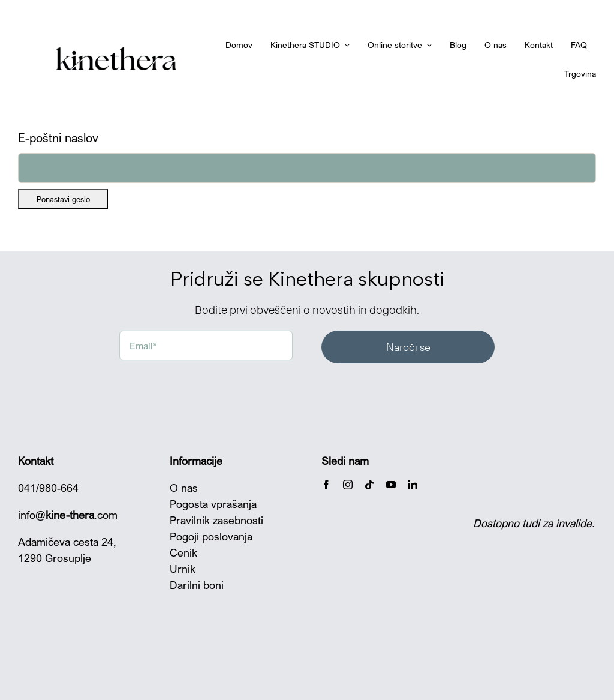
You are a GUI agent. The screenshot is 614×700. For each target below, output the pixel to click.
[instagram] (348, 485)
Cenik (183, 552)
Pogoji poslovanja (211, 536)
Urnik (183, 569)
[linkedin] (413, 485)
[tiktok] (369, 485)
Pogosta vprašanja (213, 504)
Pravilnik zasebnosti (216, 520)
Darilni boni (197, 585)
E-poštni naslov (58, 138)
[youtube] (391, 485)
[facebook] (326, 485)
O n (178, 488)
